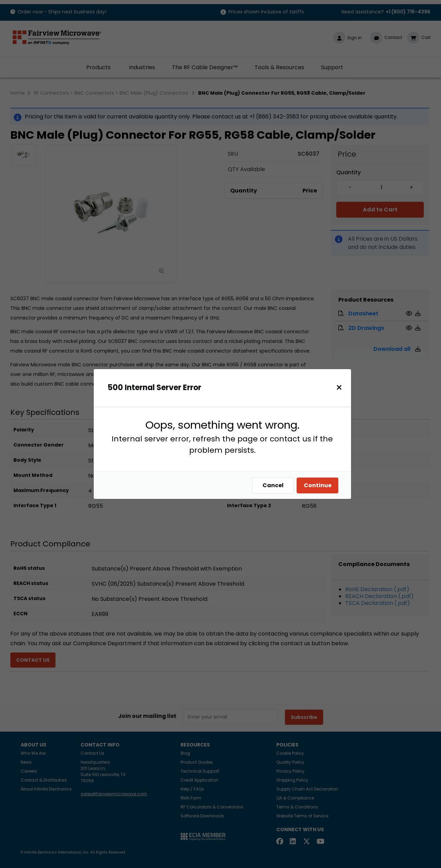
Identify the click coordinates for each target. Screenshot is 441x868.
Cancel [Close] (273, 485)
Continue (318, 485)
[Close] (339, 388)
